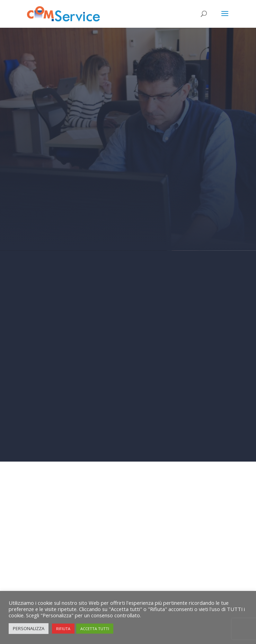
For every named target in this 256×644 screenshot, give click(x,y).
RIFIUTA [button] (63, 629)
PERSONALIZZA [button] (29, 628)
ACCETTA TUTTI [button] (95, 629)
